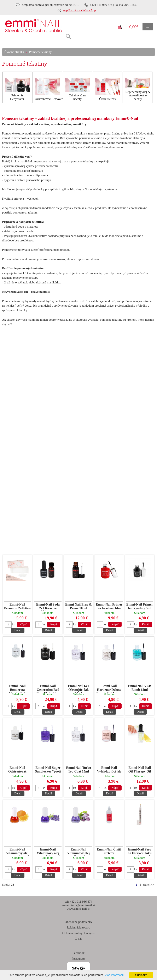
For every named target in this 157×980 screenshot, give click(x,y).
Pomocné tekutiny (40, 52)
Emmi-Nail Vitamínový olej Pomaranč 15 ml (17, 852)
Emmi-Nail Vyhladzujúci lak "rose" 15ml (109, 770)
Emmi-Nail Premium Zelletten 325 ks (17, 607)
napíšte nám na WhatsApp (80, 10)
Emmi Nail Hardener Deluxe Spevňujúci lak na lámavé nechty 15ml (109, 688)
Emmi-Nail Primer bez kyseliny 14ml (109, 606)
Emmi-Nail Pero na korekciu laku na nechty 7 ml (140, 852)
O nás (79, 939)
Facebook (78, 953)
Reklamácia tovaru (79, 927)
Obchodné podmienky (79, 922)
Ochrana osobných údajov (79, 933)
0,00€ (134, 27)
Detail (18, 630)
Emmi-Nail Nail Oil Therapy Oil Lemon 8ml (140, 770)
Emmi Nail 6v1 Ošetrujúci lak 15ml (78, 688)
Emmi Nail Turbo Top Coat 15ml (78, 769)
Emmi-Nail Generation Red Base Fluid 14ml (48, 688)
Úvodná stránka (14, 52)
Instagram (78, 958)
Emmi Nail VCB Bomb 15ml (140, 688)
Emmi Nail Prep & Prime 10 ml (78, 606)
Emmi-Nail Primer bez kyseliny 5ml (140, 606)
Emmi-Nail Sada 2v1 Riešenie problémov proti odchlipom (48, 607)
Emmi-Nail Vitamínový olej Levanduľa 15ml (48, 852)
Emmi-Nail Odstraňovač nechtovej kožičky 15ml (17, 770)
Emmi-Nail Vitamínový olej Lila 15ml (78, 852)
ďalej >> (149, 885)
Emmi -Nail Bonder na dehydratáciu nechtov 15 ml (17, 688)
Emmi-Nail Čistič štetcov (109, 851)
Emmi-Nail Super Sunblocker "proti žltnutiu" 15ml (48, 770)
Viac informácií (114, 975)
